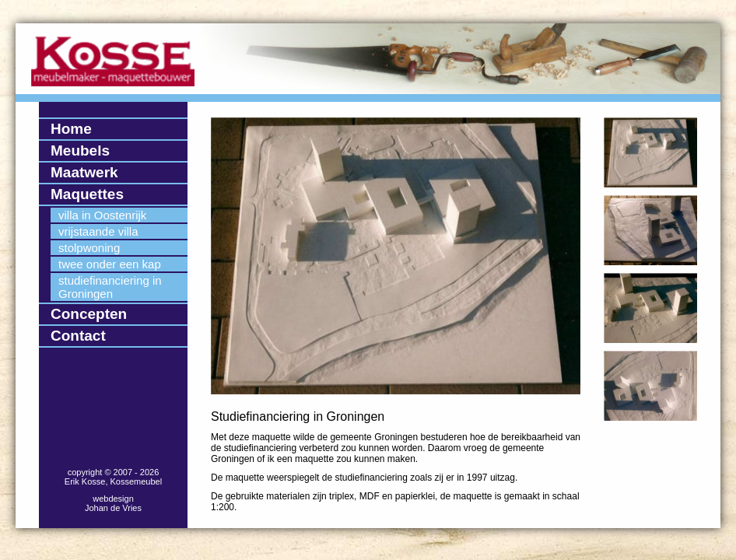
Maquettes (87, 194)
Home (71, 129)
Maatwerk (84, 172)
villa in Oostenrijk (102, 215)
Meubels (80, 150)
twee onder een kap (110, 264)
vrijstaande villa (98, 231)
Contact (78, 336)
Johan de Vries (113, 508)
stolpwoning (89, 248)
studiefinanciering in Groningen (110, 287)
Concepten (89, 314)
